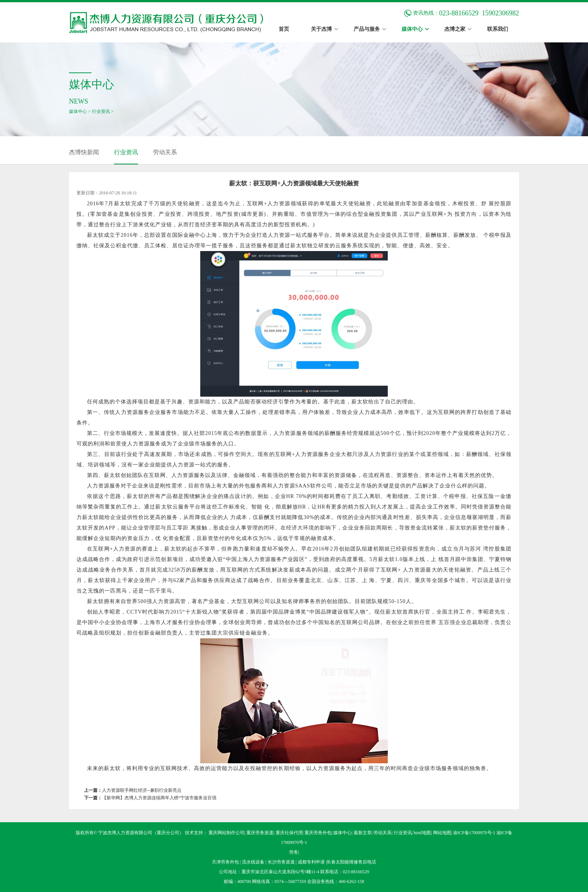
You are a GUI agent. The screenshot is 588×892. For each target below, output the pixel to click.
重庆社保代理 (289, 833)
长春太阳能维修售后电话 (351, 862)
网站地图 (442, 833)
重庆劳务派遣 (260, 833)
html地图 (422, 833)
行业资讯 (101, 111)
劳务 (294, 852)
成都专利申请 (312, 862)
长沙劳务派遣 (282, 862)
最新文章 (363, 833)
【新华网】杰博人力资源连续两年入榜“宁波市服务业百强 (159, 798)
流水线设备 (254, 862)
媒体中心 (78, 111)
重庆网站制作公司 (226, 833)
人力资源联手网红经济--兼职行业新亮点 (142, 790)
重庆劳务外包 (318, 833)
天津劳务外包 (226, 862)
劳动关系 (165, 152)
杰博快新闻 (84, 152)
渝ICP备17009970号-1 (474, 833)
